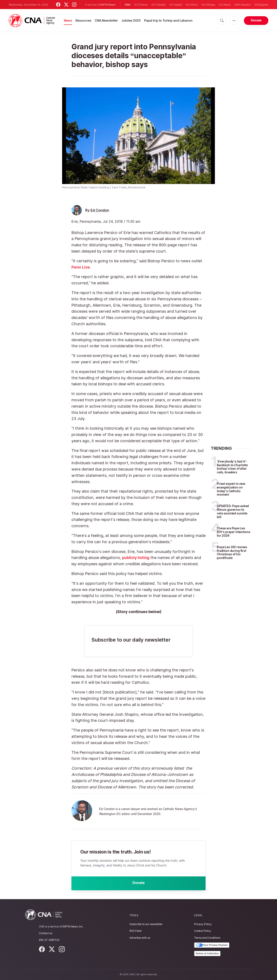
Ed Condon (100, 210)
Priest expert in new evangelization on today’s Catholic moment (231, 489)
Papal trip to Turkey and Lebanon (168, 20)
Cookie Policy (203, 931)
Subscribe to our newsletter (146, 924)
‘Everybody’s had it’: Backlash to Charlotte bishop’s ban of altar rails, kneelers (232, 467)
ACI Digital (176, 5)
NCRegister (261, 5)
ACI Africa (192, 5)
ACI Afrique (208, 5)
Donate (256, 20)
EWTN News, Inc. (73, 926)
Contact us (46, 933)
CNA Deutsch (243, 5)
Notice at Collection (207, 953)
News (68, 20)
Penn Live (81, 267)
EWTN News (108, 5)
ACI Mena (225, 5)
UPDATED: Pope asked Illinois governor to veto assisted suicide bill (233, 511)
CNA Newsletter (106, 20)
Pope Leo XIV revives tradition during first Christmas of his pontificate (232, 552)
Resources (83, 20)
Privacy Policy (203, 924)
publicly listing (136, 558)
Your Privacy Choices (212, 945)
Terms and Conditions (207, 938)
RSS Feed (135, 931)
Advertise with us (140, 938)
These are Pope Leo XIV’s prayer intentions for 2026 (234, 532)
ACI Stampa (158, 5)
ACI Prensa (141, 5)
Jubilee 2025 (131, 20)
